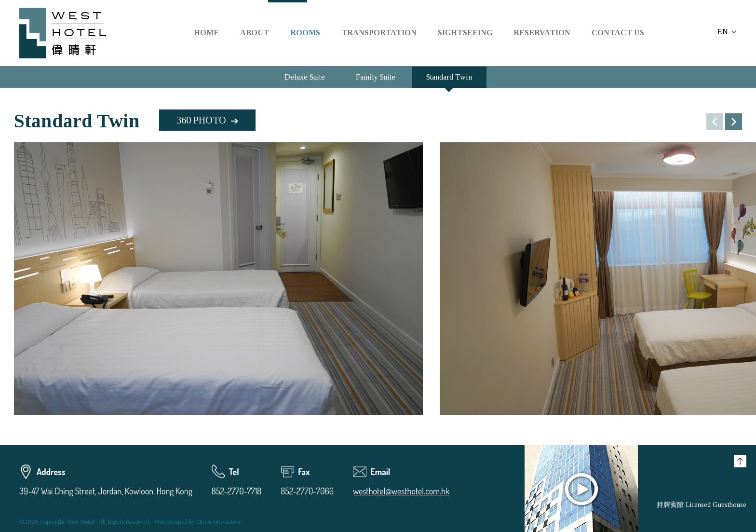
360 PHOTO (201, 120)
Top (740, 461)
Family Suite (376, 77)
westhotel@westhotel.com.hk (401, 491)
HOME (206, 33)
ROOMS (305, 33)
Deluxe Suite (305, 77)
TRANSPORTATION (379, 33)
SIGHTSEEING (465, 33)
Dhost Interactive (219, 522)
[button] (734, 122)
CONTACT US (618, 33)
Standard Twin (449, 77)
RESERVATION (542, 33)
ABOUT (255, 33)
